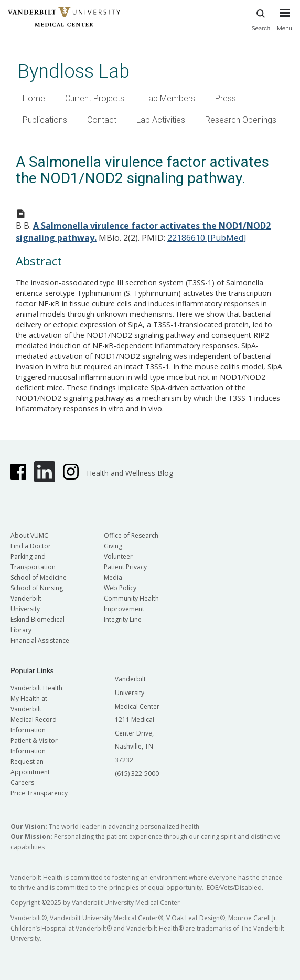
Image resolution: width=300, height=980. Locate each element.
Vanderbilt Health (36, 688)
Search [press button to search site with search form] (261, 19)
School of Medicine (39, 577)
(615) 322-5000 (137, 774)
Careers (22, 782)
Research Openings (241, 120)
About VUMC (29, 535)
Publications (45, 120)
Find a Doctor (31, 546)
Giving (113, 546)
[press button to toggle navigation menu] (285, 25)
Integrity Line (123, 619)
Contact (102, 120)
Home (34, 98)
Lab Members (170, 98)
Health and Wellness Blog (130, 473)
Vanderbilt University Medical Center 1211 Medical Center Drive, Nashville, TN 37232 (137, 720)
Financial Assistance (40, 640)
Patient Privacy (125, 567)
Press (226, 98)
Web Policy (120, 588)
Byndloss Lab (74, 71)
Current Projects (95, 98)
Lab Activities (161, 120)
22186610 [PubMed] (207, 238)
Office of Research (131, 535)
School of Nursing (37, 588)
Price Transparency (39, 793)
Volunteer (118, 556)
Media (113, 577)
